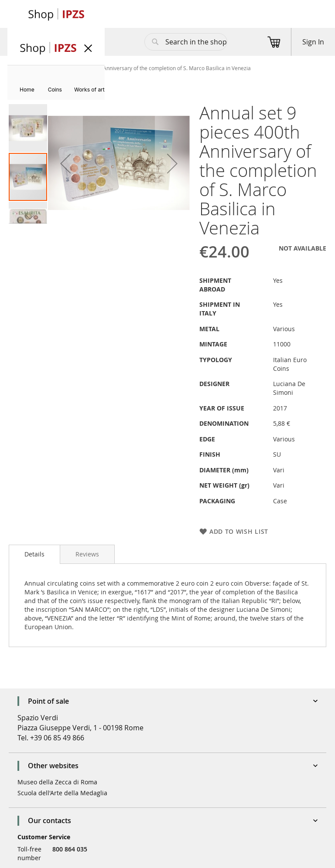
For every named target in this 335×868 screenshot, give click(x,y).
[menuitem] (27, 90)
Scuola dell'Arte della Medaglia (62, 793)
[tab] (34, 554)
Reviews (87, 554)
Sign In (313, 42)
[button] (65, 163)
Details (34, 554)
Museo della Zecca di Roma (57, 782)
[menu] (56, 83)
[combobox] (186, 42)
